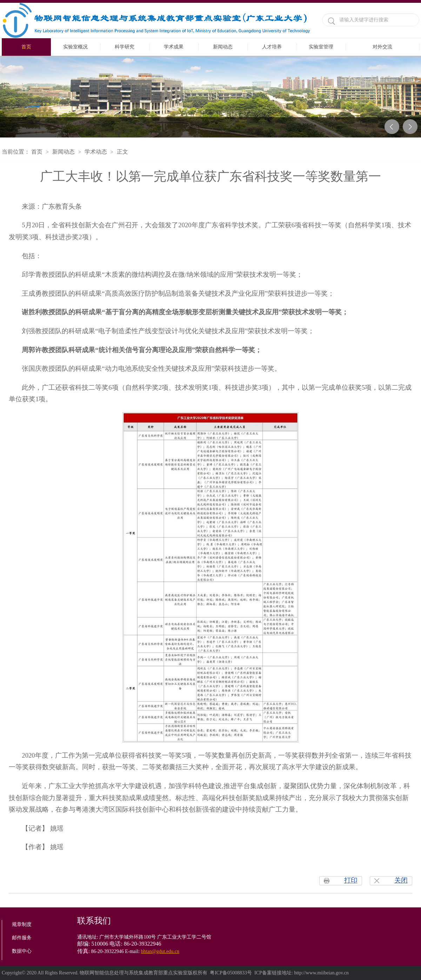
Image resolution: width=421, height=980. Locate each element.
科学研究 (125, 47)
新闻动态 (223, 47)
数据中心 (22, 951)
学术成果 (174, 47)
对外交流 (382, 47)
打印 (351, 880)
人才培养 (272, 47)
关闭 (401, 880)
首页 (26, 47)
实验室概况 (75, 47)
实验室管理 (321, 47)
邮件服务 (22, 938)
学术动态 (96, 152)
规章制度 (22, 924)
